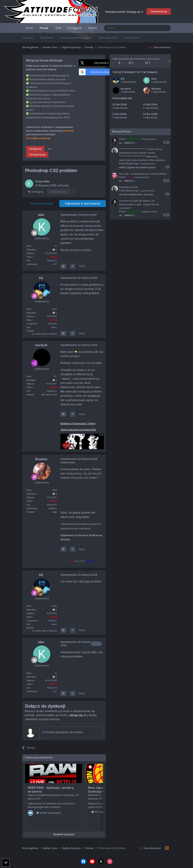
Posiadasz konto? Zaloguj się (124, 12)
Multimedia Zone (108, 38)
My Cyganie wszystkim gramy (137, 167)
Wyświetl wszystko (64, 834)
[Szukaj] (124, 28)
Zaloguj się (35, 149)
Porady (65, 185)
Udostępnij (36, 192)
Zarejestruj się (159, 11)
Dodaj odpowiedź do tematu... (63, 732)
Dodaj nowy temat (41, 203)
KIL (123, 79)
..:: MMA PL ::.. (128, 143)
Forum (44, 30)
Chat (58, 28)
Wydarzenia (47, 38)
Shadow (156, 89)
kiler (154, 79)
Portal (29, 28)
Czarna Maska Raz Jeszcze (136, 194)
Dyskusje (28, 38)
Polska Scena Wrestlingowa (76, 38)
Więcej (92, 28)
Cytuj (82, 266)
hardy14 (126, 89)
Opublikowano (79, 215)
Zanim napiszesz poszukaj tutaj (78, 430)
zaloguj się (76, 715)
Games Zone (132, 38)
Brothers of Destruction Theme (78, 423)
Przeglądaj (75, 28)
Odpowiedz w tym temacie (83, 203)
